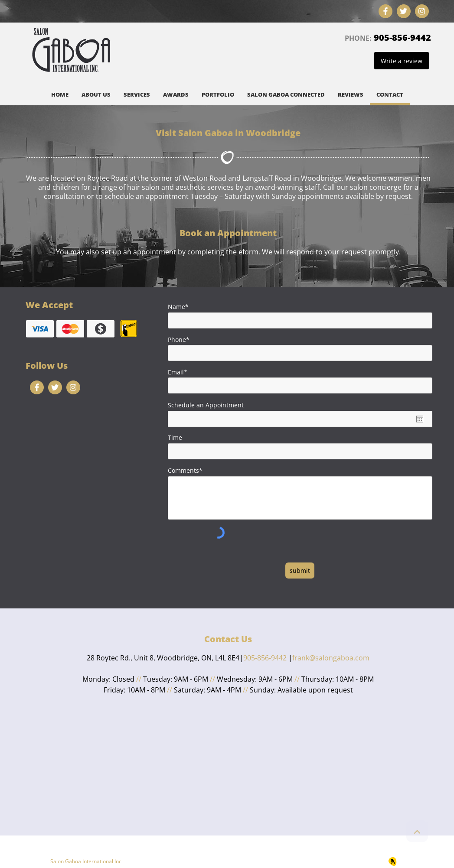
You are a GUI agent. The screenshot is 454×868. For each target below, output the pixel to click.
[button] (137, 96)
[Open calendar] (420, 419)
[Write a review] (402, 61)
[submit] (300, 571)
